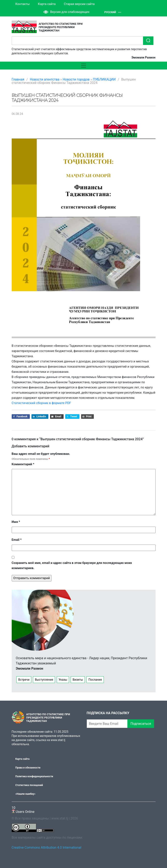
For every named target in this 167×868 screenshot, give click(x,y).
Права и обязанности (28, 768)
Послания (95, 680)
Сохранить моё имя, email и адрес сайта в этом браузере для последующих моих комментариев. (72, 565)
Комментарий (23, 464)
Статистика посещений (29, 785)
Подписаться (141, 724)
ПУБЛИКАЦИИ (104, 79)
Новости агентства (45, 79)
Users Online (23, 810)
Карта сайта (47, 4)
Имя (16, 522)
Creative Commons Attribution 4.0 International (47, 847)
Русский (113, 12)
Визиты (78, 680)
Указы (63, 680)
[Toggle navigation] (84, 66)
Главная (18, 79)
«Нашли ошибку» (25, 794)
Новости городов (76, 79)
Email (17, 540)
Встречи (24, 680)
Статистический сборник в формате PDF (41, 403)
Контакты (23, 4)
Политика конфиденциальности (34, 776)
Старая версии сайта (79, 4)
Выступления (44, 680)
